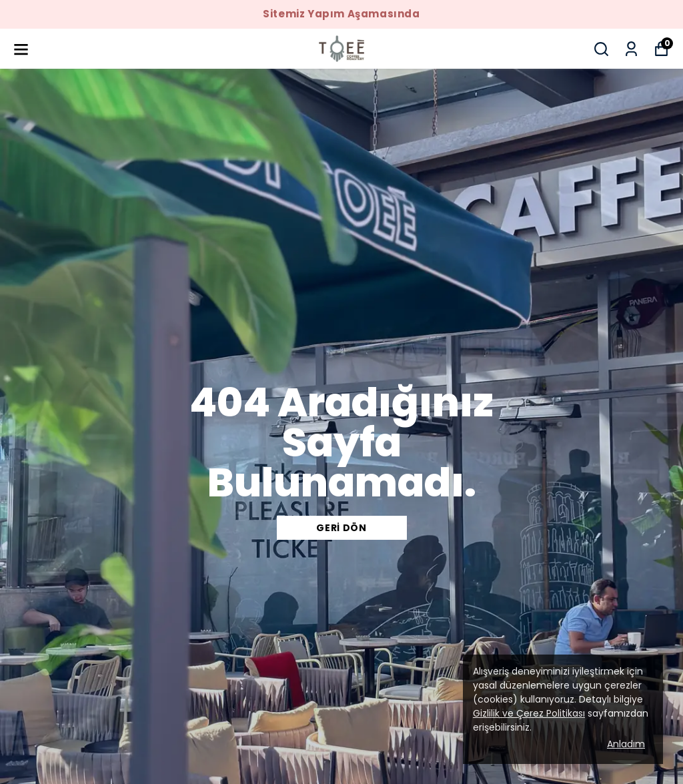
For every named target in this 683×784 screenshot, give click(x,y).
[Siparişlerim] (631, 49)
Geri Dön (341, 528)
